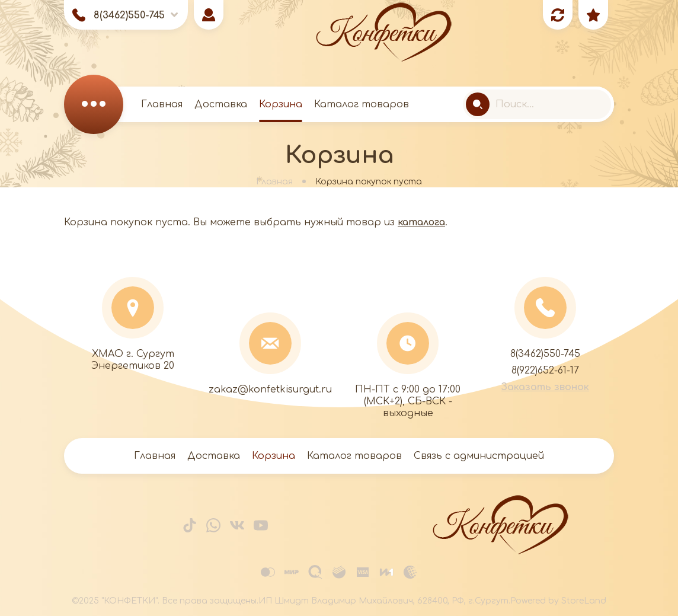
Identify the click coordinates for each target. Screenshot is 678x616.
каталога (421, 222)
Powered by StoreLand (558, 601)
